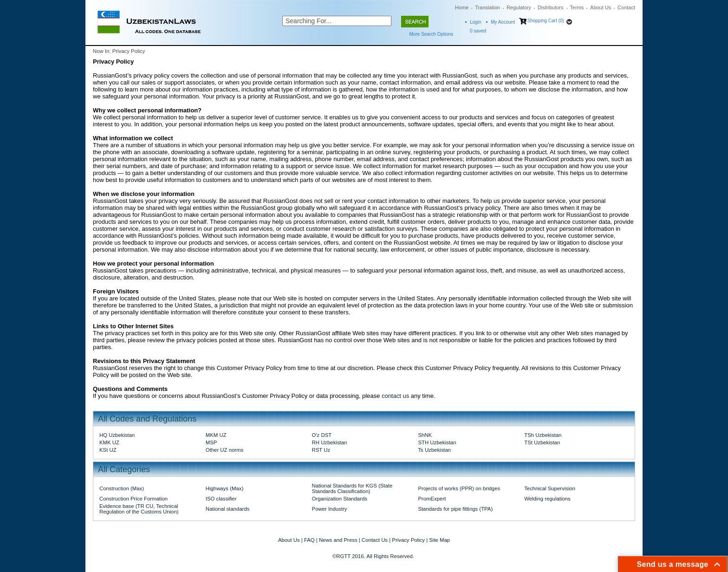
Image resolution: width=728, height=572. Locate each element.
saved (478, 31)
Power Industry (330, 509)
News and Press (338, 540)
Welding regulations (547, 499)
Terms (577, 7)
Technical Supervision (550, 488)
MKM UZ (216, 435)
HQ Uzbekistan (117, 435)
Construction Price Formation (133, 499)
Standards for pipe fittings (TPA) (455, 509)
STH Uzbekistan (437, 442)
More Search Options (432, 34)
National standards (228, 509)
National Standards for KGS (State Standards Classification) (352, 488)
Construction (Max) (122, 488)
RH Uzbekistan (330, 442)
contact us (395, 396)
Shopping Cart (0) (546, 21)
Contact (626, 7)
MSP (211, 442)
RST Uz (321, 450)
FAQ (309, 540)
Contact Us (375, 540)
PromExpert (432, 499)
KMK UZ (109, 442)
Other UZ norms (224, 450)
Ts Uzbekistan (434, 450)
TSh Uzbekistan (543, 435)
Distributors (551, 7)
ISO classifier (221, 499)
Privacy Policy (408, 540)
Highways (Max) (224, 488)
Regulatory (519, 7)
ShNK (425, 435)
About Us (601, 7)
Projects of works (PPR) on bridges (459, 488)
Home (462, 7)
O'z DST (322, 435)
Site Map (439, 540)
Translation (487, 7)
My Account (503, 22)
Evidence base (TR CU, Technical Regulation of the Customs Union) (139, 509)
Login (475, 22)
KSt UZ (108, 450)
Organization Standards (340, 499)
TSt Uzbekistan (542, 442)
